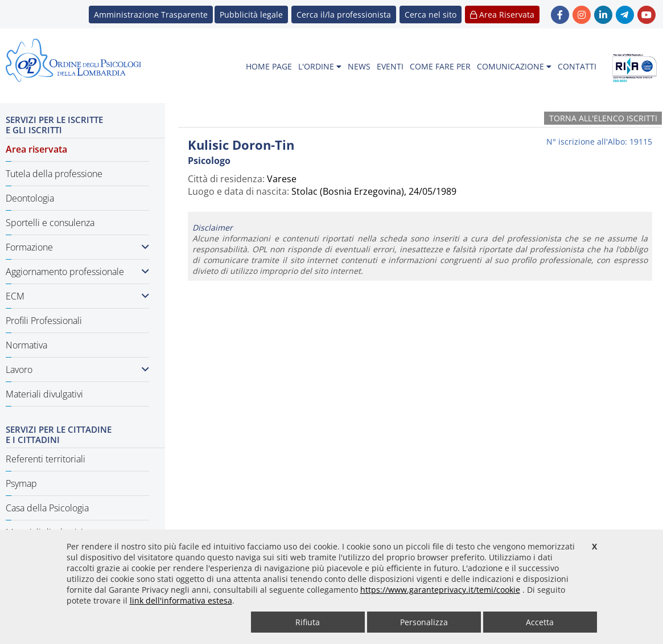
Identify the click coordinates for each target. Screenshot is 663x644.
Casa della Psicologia (47, 508)
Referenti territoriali (46, 459)
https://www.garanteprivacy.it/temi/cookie (440, 590)
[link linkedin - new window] (603, 15)
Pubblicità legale (251, 15)
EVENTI (390, 66)
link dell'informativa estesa (181, 600)
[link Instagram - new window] (582, 15)
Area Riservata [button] (502, 15)
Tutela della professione (54, 174)
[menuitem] (269, 67)
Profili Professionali (44, 321)
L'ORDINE (320, 66)
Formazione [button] (77, 247)
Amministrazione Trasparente (151, 15)
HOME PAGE (269, 66)
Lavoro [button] (77, 370)
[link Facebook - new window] (560, 15)
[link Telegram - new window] (625, 15)
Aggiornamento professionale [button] (77, 272)
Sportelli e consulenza (50, 223)
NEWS (359, 66)
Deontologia (30, 198)
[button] (431, 15)
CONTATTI (577, 66)
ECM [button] (77, 296)
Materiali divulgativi (44, 394)
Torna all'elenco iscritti (603, 118)
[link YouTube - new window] (646, 15)
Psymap (21, 483)
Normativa (26, 345)
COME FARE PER (440, 66)
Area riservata (36, 149)
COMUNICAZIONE (514, 66)
